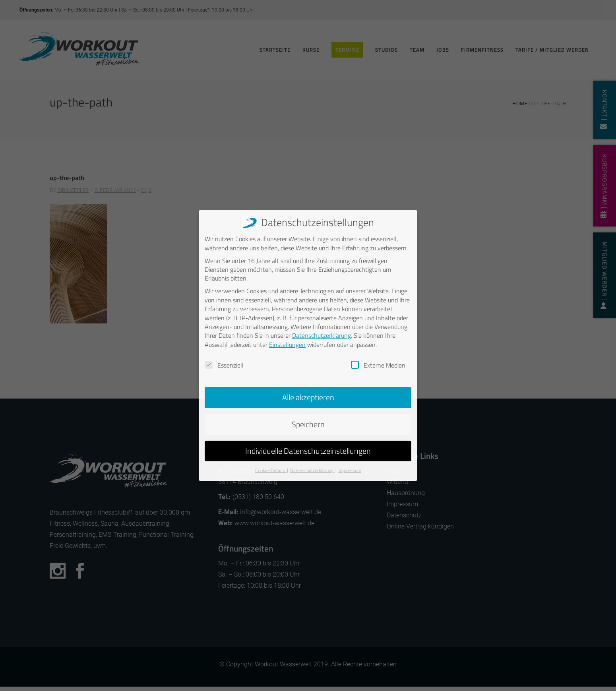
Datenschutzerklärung (322, 333)
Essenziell (224, 363)
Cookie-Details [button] (271, 468)
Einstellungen (287, 343)
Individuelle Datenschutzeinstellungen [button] (308, 449)
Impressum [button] (350, 468)
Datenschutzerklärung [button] (312, 468)
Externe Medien (378, 363)
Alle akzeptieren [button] (308, 395)
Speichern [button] (308, 422)
